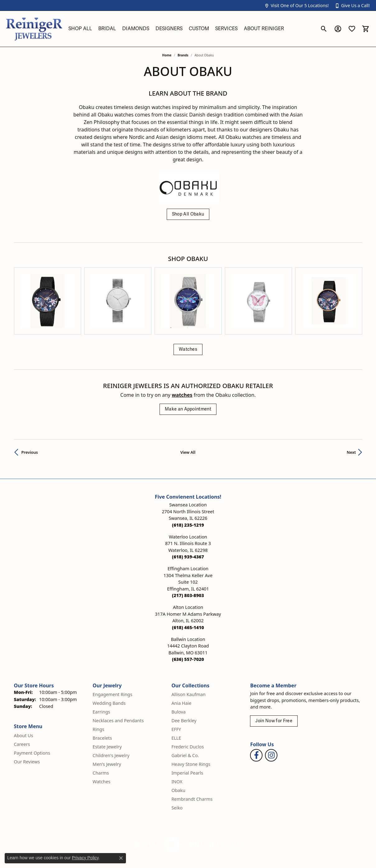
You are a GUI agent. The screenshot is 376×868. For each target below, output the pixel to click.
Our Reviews (27, 720)
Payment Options (32, 711)
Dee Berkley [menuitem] (184, 679)
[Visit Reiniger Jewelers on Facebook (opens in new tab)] (256, 714)
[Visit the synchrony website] (227, 803)
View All (188, 410)
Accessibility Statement (334, 853)
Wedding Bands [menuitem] (109, 661)
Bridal (107, 29)
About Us (24, 694)
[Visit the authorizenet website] (172, 803)
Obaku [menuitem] (178, 749)
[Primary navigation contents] (191, 29)
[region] (188, 280)
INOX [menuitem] (177, 740)
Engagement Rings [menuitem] (113, 653)
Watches (188, 308)
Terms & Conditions (281, 853)
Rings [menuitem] (98, 688)
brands (183, 55)
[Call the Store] (188, 483)
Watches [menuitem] (102, 740)
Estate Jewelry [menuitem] (107, 705)
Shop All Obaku (188, 214)
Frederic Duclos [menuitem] (188, 705)
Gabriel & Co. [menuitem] (185, 714)
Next (351, 410)
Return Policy (204, 853)
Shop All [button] (80, 29)
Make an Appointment (188, 367)
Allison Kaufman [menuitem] (188, 653)
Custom (199, 29)
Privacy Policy (239, 853)
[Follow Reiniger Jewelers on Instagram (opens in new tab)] (271, 714)
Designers (169, 29)
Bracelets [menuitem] (102, 696)
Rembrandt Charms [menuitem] (192, 757)
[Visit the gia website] (144, 803)
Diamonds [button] (136, 29)
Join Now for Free (274, 679)
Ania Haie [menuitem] (181, 661)
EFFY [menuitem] (176, 688)
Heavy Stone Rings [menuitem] (191, 722)
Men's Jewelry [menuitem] (107, 722)
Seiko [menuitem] (177, 766)
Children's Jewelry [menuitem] (111, 714)
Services (226, 29)
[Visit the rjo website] (196, 803)
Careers (22, 702)
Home (167, 55)
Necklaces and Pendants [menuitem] (118, 679)
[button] (296, 5)
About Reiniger (264, 29)
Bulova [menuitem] (179, 670)
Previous (30, 410)
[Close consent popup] (121, 858)
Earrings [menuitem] (101, 670)
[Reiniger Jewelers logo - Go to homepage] (34, 29)
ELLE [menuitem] (176, 696)
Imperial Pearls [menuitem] (187, 731)
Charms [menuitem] (101, 731)
